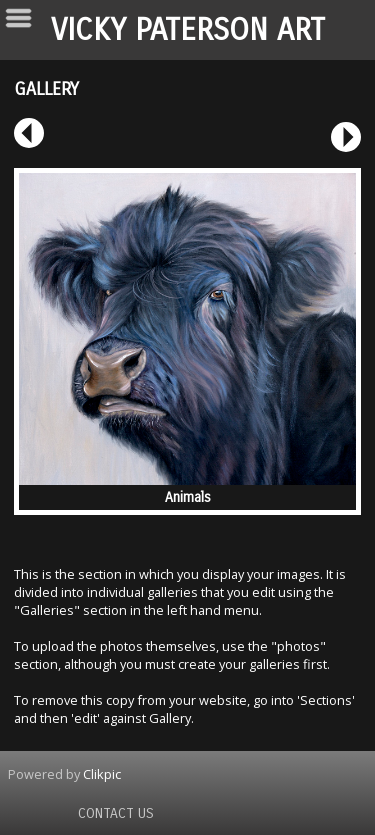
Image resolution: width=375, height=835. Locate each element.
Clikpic (102, 774)
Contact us (116, 813)
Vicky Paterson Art (188, 30)
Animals (188, 497)
